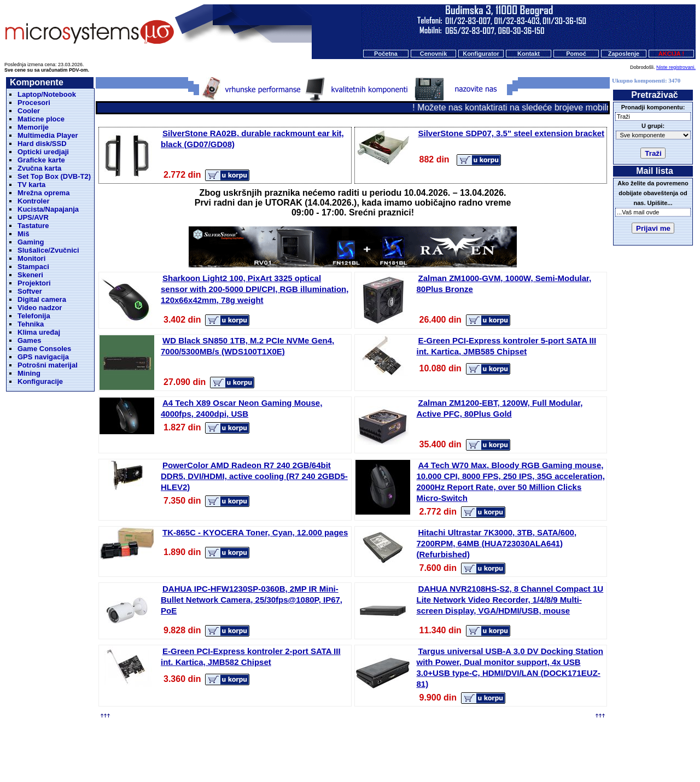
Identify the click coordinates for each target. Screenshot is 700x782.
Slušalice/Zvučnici (48, 250)
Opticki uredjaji (43, 152)
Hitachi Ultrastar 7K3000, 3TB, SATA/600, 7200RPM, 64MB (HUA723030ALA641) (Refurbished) (497, 543)
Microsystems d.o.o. (359, 747)
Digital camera (42, 299)
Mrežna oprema (43, 193)
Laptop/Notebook (47, 94)
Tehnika (31, 324)
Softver (30, 291)
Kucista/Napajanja (48, 209)
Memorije (33, 127)
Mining (29, 373)
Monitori (31, 258)
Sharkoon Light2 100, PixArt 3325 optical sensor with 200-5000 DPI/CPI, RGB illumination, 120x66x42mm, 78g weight (255, 289)
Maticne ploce (41, 119)
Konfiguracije (40, 381)
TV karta (31, 185)
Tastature (33, 226)
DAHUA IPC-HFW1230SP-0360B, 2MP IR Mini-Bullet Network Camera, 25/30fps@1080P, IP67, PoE (252, 600)
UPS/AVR (33, 217)
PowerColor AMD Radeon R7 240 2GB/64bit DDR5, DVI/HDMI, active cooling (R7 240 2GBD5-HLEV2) (254, 476)
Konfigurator (481, 54)
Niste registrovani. (676, 67)
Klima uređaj (39, 332)
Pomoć (576, 54)
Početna (386, 54)
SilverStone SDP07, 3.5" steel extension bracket (512, 133)
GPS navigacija (43, 357)
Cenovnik (434, 54)
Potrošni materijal (48, 365)
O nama (388, 726)
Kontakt (529, 54)
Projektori (34, 283)
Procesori (34, 103)
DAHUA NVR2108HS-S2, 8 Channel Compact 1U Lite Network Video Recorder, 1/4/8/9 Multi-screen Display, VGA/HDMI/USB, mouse (510, 600)
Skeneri (30, 275)
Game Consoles (44, 349)
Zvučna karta (39, 168)
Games (29, 340)
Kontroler (34, 201)
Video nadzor (40, 308)
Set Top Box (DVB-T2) (54, 176)
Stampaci (33, 267)
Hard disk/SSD (42, 144)
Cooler (29, 111)
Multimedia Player (48, 135)
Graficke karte (41, 160)
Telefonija (34, 316)
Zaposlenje (624, 54)
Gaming (31, 242)
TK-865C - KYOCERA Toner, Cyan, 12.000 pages (255, 532)
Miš (24, 234)
